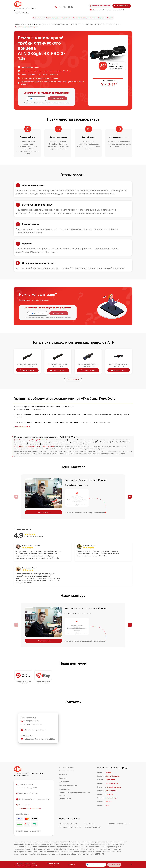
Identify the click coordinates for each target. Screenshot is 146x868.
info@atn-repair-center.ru (28, 793)
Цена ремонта (66, 18)
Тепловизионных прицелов (70, 827)
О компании (37, 18)
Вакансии (92, 18)
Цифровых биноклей (92, 827)
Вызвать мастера (43, 512)
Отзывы (110, 18)
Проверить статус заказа (100, 6)
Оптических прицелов (68, 823)
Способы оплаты (66, 799)
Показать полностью (22, 427)
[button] (130, 497)
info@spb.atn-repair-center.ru (34, 730)
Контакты (102, 18)
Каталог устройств (52, 18)
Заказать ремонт (27, 370)
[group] (23, 677)
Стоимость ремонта (67, 767)
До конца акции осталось (52, 865)
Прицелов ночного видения (119, 823)
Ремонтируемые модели (69, 785)
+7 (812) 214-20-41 (65, 7)
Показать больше (73, 379)
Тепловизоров (89, 823)
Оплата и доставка (80, 18)
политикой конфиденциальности (61, 103)
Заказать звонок (121, 6)
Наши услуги (64, 789)
